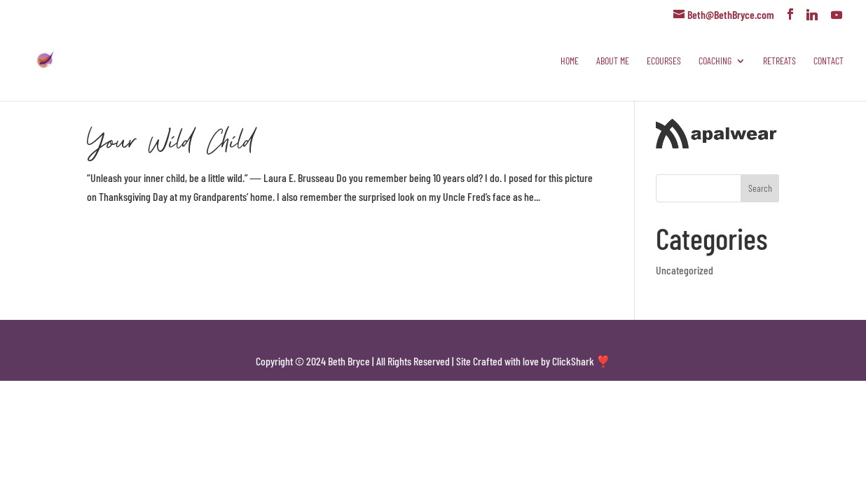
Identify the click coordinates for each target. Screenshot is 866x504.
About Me (613, 61)
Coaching (715, 61)
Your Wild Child (171, 140)
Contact (829, 61)
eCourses (664, 61)
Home (570, 61)
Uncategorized (685, 270)
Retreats (779, 61)
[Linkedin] (812, 15)
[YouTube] (837, 15)
